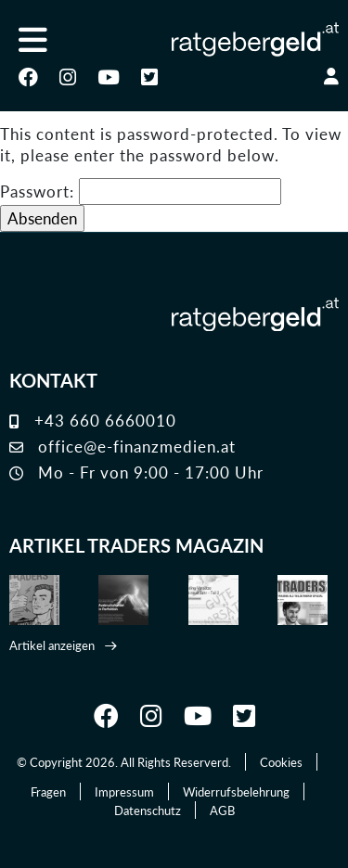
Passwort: (141, 191)
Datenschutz (148, 810)
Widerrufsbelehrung (236, 791)
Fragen (48, 791)
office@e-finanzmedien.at (122, 446)
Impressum (124, 791)
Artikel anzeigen (52, 645)
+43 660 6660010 (93, 420)
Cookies (281, 762)
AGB (222, 810)
